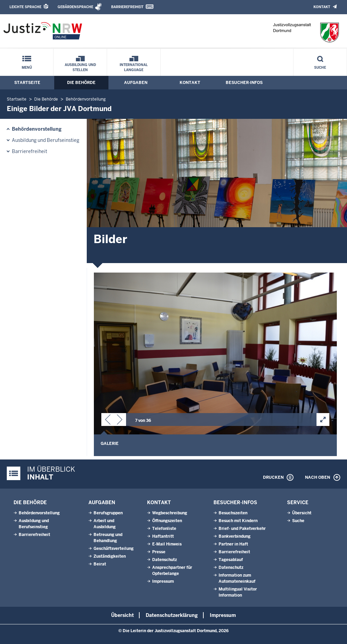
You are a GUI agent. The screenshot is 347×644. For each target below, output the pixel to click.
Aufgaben (136, 83)
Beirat (100, 564)
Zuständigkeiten (110, 556)
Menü (27, 68)
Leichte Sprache (25, 7)
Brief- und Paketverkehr (242, 529)
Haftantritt (163, 536)
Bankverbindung (234, 536)
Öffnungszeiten (167, 521)
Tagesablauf (231, 560)
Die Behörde (81, 83)
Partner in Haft (233, 544)
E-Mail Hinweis (167, 544)
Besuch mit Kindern (238, 521)
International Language (134, 67)
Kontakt (322, 7)
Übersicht (302, 513)
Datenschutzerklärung (172, 615)
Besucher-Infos (244, 83)
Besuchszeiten (233, 513)
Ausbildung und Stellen (80, 67)
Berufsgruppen (108, 513)
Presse (159, 552)
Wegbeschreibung (170, 513)
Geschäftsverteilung (114, 549)
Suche (320, 68)
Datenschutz (165, 560)
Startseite (27, 83)
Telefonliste (164, 529)
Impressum (163, 581)
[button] (108, 421)
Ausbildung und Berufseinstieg (46, 140)
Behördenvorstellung (86, 99)
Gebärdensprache (75, 7)
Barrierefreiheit (127, 7)
